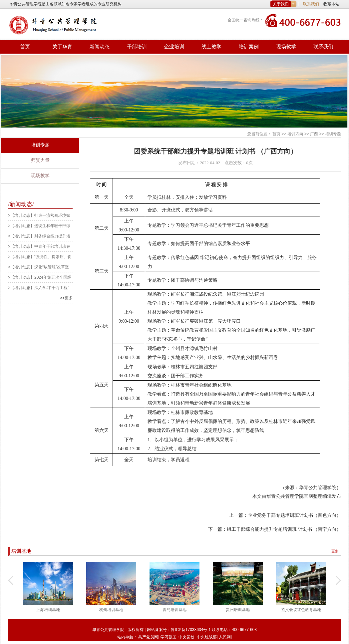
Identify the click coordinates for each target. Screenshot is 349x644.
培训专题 (333, 134)
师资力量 (40, 160)
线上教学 (211, 47)
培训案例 (249, 47)
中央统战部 (207, 637)
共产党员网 (148, 637)
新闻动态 (100, 47)
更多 (69, 298)
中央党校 (186, 637)
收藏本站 (331, 4)
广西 (314, 134)
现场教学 (286, 47)
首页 (25, 47)
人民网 (225, 637)
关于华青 (62, 47)
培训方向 (295, 134)
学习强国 (169, 637)
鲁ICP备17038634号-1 (191, 630)
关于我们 (281, 4)
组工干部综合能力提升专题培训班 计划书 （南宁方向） (284, 529)
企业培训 (174, 47)
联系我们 (311, 4)
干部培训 (137, 47)
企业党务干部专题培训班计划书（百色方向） (294, 515)
